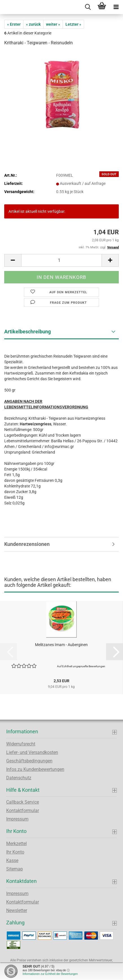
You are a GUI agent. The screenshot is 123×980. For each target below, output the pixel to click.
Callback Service (23, 802)
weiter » (53, 24)
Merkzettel (17, 844)
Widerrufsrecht (21, 744)
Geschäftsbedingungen (29, 761)
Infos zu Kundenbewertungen (35, 769)
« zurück (33, 24)
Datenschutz (19, 778)
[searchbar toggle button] (88, 7)
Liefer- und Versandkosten (32, 752)
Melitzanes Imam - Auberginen (61, 645)
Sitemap (15, 869)
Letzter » (73, 24)
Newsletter (17, 910)
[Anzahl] (61, 260)
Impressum (17, 819)
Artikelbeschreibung (28, 332)
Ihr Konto (15, 852)
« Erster (14, 24)
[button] (13, 260)
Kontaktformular (23, 811)
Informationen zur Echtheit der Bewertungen (50, 974)
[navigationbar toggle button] (116, 7)
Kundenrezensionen (27, 544)
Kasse (12, 860)
